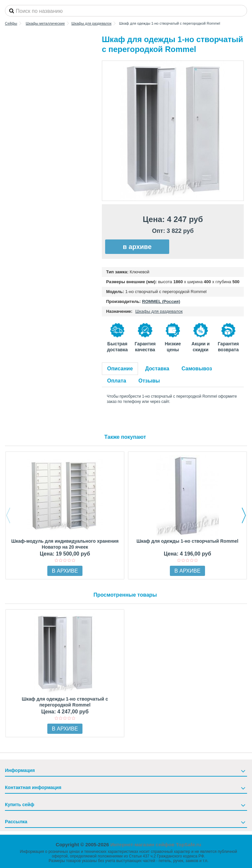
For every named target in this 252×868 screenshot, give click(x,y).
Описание (120, 369)
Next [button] (244, 515)
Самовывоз (197, 369)
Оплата (117, 381)
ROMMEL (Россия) (161, 301)
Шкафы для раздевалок (159, 311)
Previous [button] (8, 515)
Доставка (157, 369)
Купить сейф (20, 805)
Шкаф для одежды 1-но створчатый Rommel (188, 541)
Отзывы (149, 381)
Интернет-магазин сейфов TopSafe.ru (156, 844)
